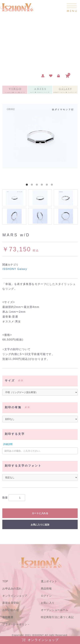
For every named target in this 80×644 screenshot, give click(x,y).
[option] (40, 136)
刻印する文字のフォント (23, 466)
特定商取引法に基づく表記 (57, 617)
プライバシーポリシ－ (16, 624)
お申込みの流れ (12, 589)
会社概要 (8, 617)
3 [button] (37, 185)
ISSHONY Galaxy (15, 269)
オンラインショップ (15, 596)
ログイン (46, 596)
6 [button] (52, 185)
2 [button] (32, 185)
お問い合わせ (11, 610)
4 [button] (42, 185)
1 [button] (27, 185)
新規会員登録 (11, 603)
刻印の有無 (13, 407)
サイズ (10, 381)
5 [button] (47, 185)
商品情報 (46, 589)
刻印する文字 (15, 434)
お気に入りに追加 (40, 525)
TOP (5, 581)
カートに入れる (40, 513)
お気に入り (48, 603)
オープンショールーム (55, 610)
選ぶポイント (49, 581)
